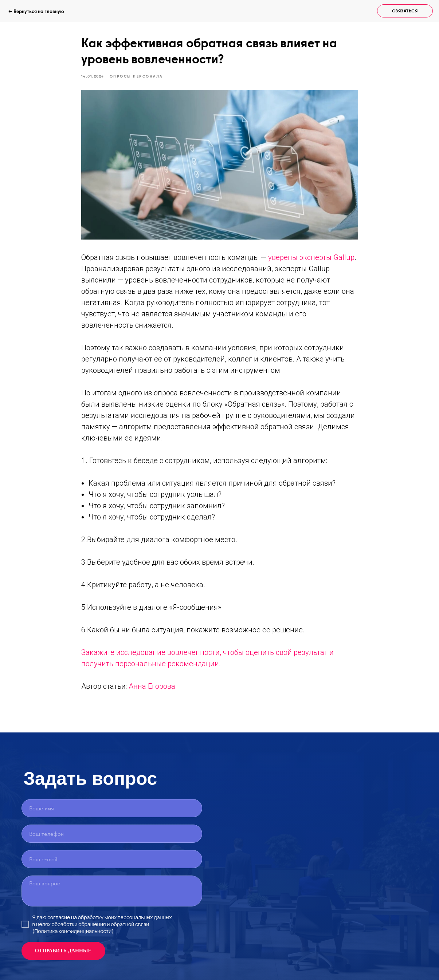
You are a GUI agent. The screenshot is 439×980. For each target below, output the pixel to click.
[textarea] (112, 891)
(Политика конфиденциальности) (73, 931)
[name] (112, 808)
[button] (405, 11)
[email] (112, 859)
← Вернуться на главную (36, 11)
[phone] (112, 834)
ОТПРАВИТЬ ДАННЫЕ (63, 951)
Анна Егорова (152, 686)
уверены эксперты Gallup (311, 257)
